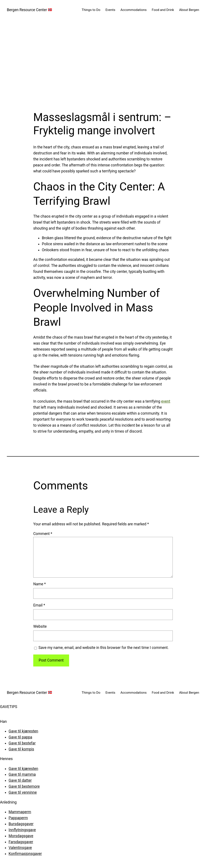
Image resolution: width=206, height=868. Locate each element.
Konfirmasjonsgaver (25, 854)
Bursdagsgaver (21, 824)
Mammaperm (20, 812)
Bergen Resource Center (29, 10)
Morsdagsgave (21, 836)
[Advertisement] (103, 65)
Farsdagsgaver (21, 842)
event (166, 401)
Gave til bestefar (22, 743)
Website (40, 626)
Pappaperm (18, 818)
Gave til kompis (21, 749)
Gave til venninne (23, 792)
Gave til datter (20, 780)
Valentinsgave (20, 848)
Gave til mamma (22, 774)
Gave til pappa (20, 737)
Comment (43, 534)
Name (39, 584)
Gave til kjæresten (23, 731)
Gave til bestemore (24, 786)
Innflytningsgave (22, 830)
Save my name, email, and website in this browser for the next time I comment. (104, 648)
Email (39, 605)
